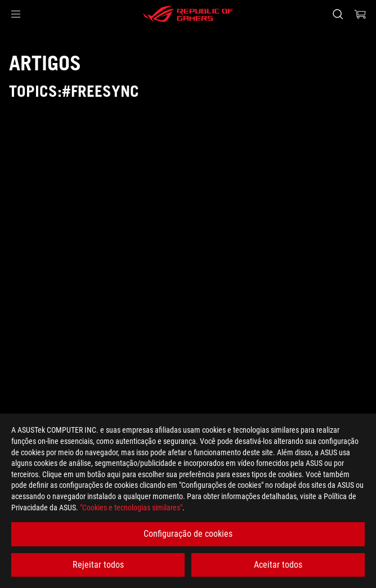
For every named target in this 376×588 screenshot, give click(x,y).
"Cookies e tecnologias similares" (131, 508)
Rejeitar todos (98, 565)
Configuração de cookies (188, 534)
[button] (16, 14)
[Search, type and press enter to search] (337, 14)
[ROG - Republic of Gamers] (188, 14)
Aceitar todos (278, 565)
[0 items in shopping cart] (360, 14)
